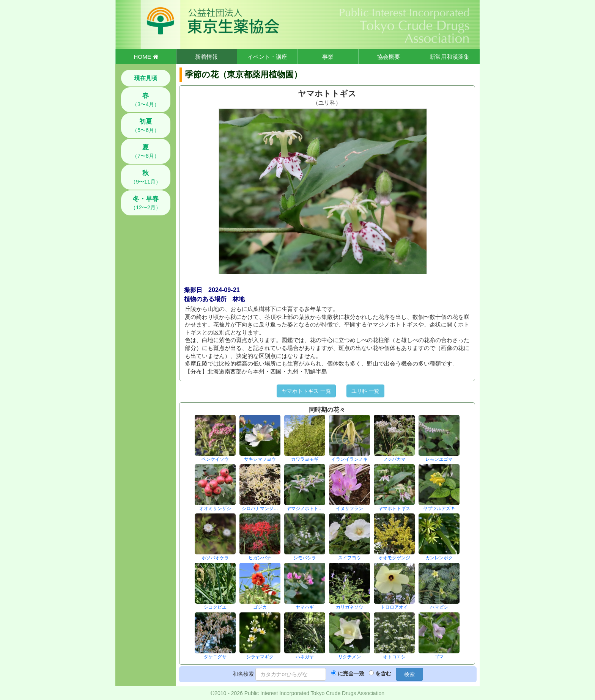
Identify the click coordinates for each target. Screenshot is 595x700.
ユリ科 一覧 (365, 391)
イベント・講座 (267, 57)
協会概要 (389, 57)
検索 (409, 674)
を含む (383, 673)
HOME (146, 57)
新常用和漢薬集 (449, 57)
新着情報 (206, 57)
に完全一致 (351, 673)
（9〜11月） (146, 177)
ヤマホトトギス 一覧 (306, 391)
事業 (328, 57)
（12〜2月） (146, 203)
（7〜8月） (146, 151)
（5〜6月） (146, 126)
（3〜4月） (146, 100)
